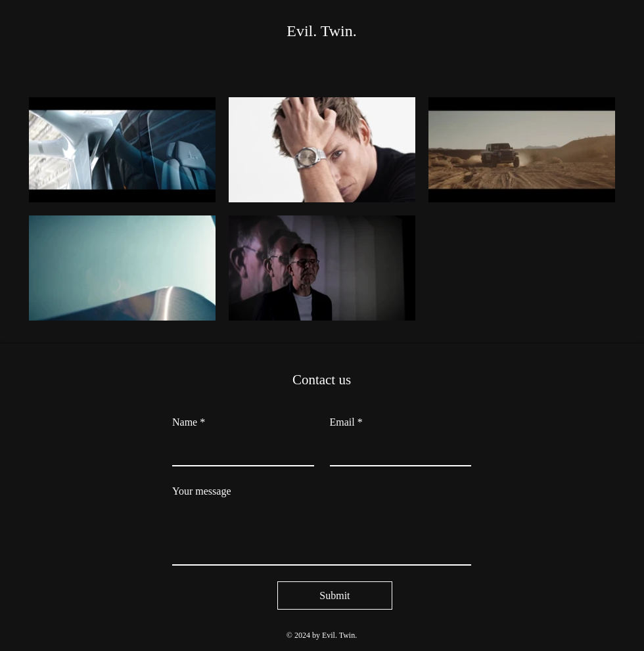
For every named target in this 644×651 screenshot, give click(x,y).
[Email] (397, 450)
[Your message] (322, 535)
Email (346, 422)
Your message (201, 491)
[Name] (239, 450)
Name (189, 422)
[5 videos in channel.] (322, 209)
